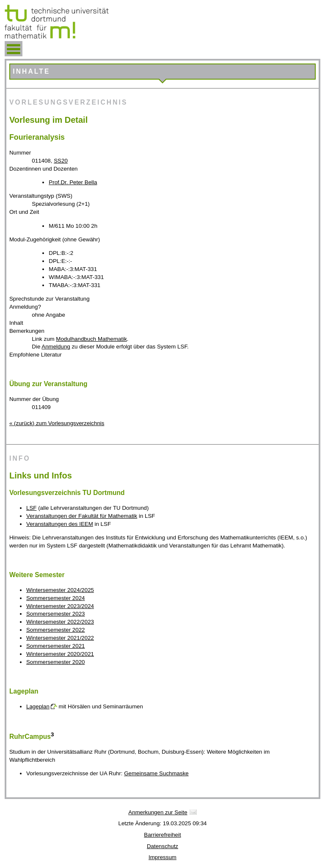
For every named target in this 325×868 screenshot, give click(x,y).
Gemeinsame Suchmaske (156, 773)
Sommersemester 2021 (56, 646)
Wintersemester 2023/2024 (60, 606)
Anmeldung (56, 347)
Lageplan (38, 706)
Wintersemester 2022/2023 (60, 622)
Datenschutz (162, 846)
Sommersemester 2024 (56, 598)
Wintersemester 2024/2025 (60, 590)
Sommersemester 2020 (56, 662)
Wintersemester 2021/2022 (60, 638)
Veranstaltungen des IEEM (60, 524)
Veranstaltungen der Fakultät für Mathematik (82, 516)
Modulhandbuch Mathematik (91, 339)
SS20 (61, 161)
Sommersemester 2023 (56, 614)
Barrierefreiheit (162, 835)
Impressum (162, 857)
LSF (31, 508)
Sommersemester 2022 (56, 630)
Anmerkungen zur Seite (158, 812)
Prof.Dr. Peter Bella (73, 182)
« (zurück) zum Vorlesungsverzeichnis (57, 423)
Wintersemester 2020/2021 (60, 654)
